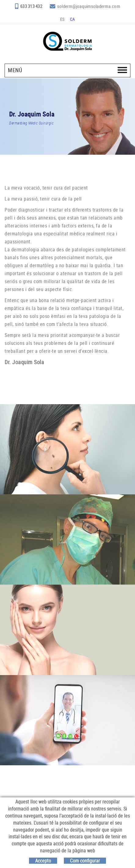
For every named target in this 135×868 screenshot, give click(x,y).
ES (62, 19)
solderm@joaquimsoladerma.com (89, 6)
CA (73, 19)
